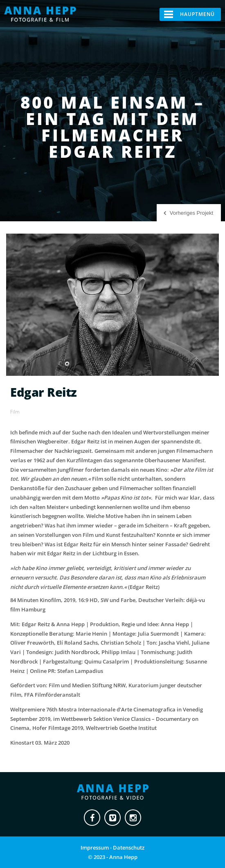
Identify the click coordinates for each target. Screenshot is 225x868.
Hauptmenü (197, 14)
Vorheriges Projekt (191, 213)
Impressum (95, 848)
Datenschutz (129, 848)
